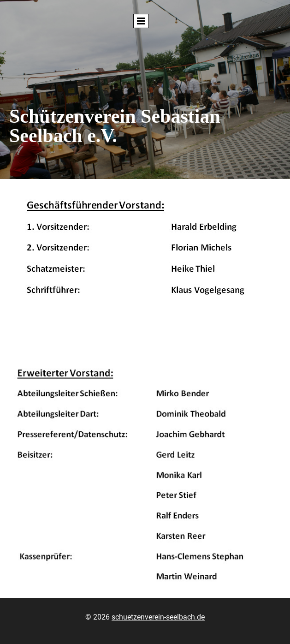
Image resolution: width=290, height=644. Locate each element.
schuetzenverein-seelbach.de (158, 617)
